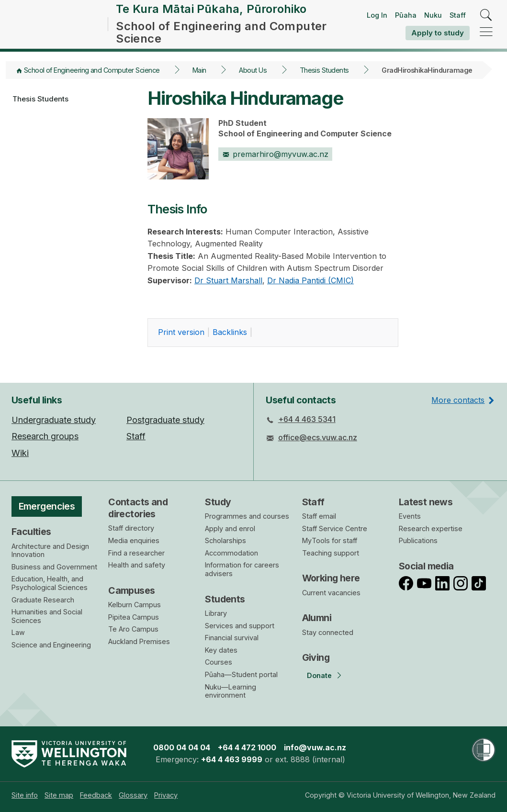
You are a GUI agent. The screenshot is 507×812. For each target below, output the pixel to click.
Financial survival (232, 638)
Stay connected (328, 632)
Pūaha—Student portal (241, 674)
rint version (181, 342)
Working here (331, 578)
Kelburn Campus (135, 605)
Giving (316, 658)
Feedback (96, 795)
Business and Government (54, 567)
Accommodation (231, 553)
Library (216, 613)
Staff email (319, 517)
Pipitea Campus (134, 617)
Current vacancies (331, 593)
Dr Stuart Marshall (228, 289)
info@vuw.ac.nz (315, 747)
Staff (458, 19)
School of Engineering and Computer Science (92, 79)
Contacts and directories (138, 508)
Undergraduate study (54, 420)
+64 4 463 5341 (307, 419)
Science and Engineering (51, 645)
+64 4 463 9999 (232, 760)
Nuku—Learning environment (231, 691)
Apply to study (438, 37)
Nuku (433, 19)
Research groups (45, 437)
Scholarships (225, 541)
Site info (25, 795)
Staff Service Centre (335, 528)
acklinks (230, 342)
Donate (319, 676)
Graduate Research (43, 600)
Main (199, 79)
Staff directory (131, 528)
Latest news (426, 502)
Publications (418, 541)
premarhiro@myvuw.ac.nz (275, 163)
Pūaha (406, 19)
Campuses (131, 590)
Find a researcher (136, 553)
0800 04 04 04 (182, 747)
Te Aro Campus (133, 629)
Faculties (31, 532)
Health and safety (137, 565)
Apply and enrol (230, 528)
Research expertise (431, 528)
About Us (253, 79)
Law (18, 633)
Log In (377, 19)
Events (410, 517)
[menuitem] (25, 795)
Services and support (240, 626)
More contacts (458, 400)
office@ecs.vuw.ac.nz (318, 438)
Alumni (317, 618)
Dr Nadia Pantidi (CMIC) (310, 289)
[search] (486, 20)
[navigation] (486, 37)
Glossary (133, 795)
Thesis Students (324, 79)
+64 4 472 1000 (247, 747)
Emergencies (47, 506)
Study (218, 502)
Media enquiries (134, 541)
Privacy (166, 795)
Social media (426, 566)
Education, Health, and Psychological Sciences (50, 584)
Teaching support (331, 553)
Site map (59, 795)
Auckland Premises (139, 641)
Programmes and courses (247, 517)
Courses (219, 662)
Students (225, 599)
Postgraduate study (165, 420)
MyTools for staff (330, 541)
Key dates (221, 650)
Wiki (20, 453)
